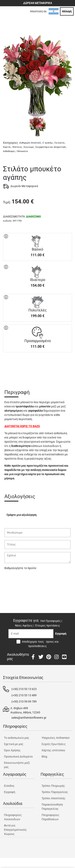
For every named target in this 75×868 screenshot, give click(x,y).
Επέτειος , (18, 147)
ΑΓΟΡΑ (38, 366)
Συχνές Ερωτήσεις (54, 744)
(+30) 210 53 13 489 (24, 695)
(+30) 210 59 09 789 (24, 701)
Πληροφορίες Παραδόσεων (50, 817)
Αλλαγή (67, 11)
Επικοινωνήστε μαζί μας (17, 765)
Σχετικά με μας (14, 744)
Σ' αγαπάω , (48, 143)
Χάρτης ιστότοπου (53, 750)
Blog (44, 757)
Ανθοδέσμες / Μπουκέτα (15, 151)
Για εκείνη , (60, 143)
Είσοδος (9, 786)
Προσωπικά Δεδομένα (18, 757)
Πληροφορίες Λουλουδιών (13, 817)
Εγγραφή (10, 792)
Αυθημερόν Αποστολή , (31, 143)
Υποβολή (12, 579)
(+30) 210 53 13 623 (24, 689)
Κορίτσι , (7, 147)
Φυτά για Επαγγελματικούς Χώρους (15, 830)
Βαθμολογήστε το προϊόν (20, 568)
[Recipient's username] (31, 634)
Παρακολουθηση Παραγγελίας (52, 807)
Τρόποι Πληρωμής (53, 786)
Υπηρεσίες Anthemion (56, 738)
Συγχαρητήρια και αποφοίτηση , (51, 147)
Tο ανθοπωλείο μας (17, 738)
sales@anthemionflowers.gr (29, 718)
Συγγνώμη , (29, 147)
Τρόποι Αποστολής (53, 798)
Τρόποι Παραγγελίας (55, 792)
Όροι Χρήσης (12, 750)
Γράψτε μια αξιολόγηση (22, 515)
